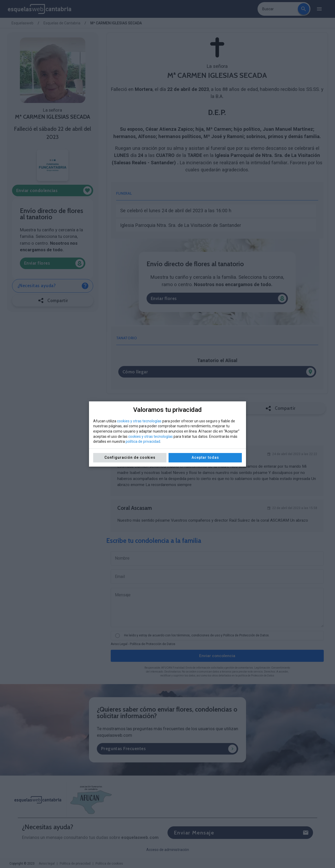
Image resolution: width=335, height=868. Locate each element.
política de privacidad (143, 441)
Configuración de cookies (130, 457)
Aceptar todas (205, 457)
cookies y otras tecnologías (139, 421)
